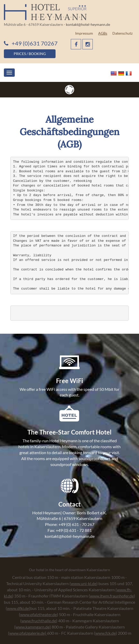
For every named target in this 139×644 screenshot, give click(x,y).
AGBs (103, 33)
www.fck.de (106, 633)
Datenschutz (122, 33)
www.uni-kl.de (84, 583)
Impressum (84, 33)
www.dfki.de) (19, 608)
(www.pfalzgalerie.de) (28, 633)
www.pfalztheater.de (38, 614)
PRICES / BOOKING (30, 54)
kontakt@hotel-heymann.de (88, 24)
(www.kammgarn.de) (33, 627)
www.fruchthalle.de (39, 621)
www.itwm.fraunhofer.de (112, 596)
